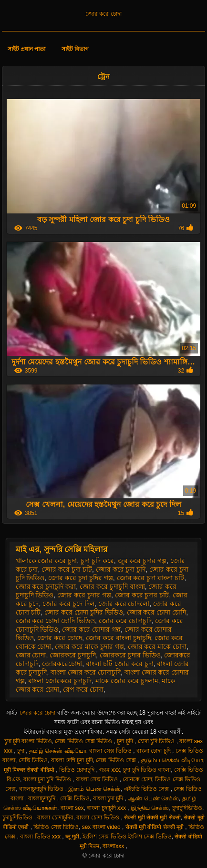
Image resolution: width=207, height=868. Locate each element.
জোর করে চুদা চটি (67, 569)
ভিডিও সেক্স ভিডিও (56, 827)
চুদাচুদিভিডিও (187, 808)
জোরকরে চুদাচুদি (73, 655)
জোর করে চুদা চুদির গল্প (81, 578)
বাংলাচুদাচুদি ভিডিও (42, 789)
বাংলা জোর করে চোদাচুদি (86, 672)
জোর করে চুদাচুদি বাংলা (112, 586)
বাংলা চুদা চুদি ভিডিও (48, 779)
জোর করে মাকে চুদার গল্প (89, 646)
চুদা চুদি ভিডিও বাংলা (147, 770)
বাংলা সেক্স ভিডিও (111, 751)
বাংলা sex (72, 808)
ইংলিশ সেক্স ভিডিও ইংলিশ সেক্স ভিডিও (127, 837)
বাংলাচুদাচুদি (42, 798)
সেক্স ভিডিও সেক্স (117, 760)
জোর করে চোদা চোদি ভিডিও (56, 621)
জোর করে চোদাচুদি (125, 621)
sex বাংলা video (102, 827)
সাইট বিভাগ (75, 49)
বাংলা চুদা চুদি (109, 798)
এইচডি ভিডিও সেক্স (147, 789)
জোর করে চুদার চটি (142, 595)
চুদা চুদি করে (97, 561)
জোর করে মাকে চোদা (157, 646)
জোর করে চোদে (60, 638)
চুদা (21, 751)
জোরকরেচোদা (62, 664)
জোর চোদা (31, 655)
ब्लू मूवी (72, 837)
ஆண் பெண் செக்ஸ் (153, 798)
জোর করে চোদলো (124, 604)
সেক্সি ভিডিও (33, 760)
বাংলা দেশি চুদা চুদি (72, 760)
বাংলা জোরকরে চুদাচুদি (60, 681)
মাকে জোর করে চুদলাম (127, 681)
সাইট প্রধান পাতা (27, 49)
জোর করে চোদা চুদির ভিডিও (84, 612)
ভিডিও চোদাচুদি (78, 770)
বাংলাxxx (114, 846)
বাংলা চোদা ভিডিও (98, 818)
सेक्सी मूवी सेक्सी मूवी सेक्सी (152, 818)
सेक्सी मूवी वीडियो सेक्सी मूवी (155, 827)
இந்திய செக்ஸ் (150, 808)
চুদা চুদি (126, 741)
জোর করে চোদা (103, 14)
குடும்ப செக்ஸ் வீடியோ (172, 760)
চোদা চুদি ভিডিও (157, 741)
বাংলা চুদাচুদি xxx (107, 808)
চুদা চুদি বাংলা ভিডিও (28, 741)
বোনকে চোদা (137, 779)
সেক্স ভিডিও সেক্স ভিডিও (84, 741)
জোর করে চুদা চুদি (121, 569)
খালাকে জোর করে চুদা (47, 561)
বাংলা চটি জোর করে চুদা (120, 664)
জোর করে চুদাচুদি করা (46, 586)
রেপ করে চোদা (83, 689)
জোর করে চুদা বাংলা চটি (151, 578)
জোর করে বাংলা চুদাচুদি (119, 638)
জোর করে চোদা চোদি (157, 612)
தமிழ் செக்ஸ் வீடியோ (58, 751)
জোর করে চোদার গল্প (91, 629)
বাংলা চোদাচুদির (55, 818)
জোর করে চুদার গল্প (84, 595)
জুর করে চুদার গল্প (142, 561)
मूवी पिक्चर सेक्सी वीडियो (30, 770)
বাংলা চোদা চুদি (154, 751)
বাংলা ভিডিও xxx (41, 837)
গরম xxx (109, 770)
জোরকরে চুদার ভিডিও (130, 655)
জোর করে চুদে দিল (68, 604)
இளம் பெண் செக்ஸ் (94, 789)
